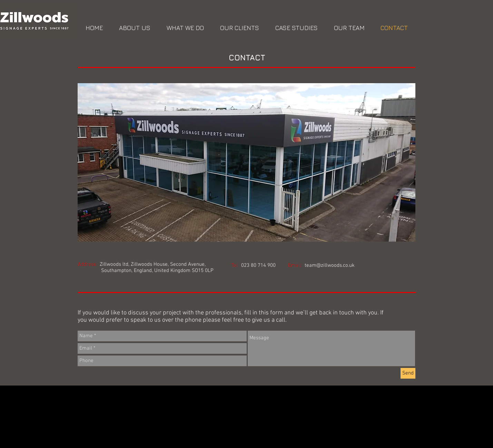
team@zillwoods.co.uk (330, 265)
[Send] (408, 373)
